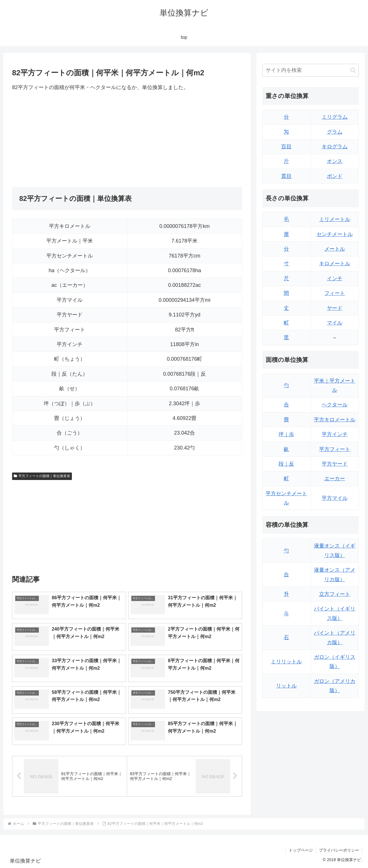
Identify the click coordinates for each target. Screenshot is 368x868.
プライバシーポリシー (339, 850)
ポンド (335, 176)
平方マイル (335, 498)
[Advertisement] (70, 139)
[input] (310, 70)
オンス (335, 161)
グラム (335, 132)
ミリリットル (286, 662)
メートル (335, 249)
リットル (286, 686)
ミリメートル (335, 219)
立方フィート (335, 594)
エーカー (335, 479)
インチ (335, 279)
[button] (353, 70)
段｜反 (286, 464)
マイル (335, 323)
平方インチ (335, 434)
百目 (286, 147)
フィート (335, 293)
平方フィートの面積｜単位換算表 (42, 476)
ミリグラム (335, 117)
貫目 (286, 176)
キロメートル (335, 264)
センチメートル (335, 234)
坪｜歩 (286, 434)
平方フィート (335, 449)
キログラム (335, 147)
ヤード (335, 308)
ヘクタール (335, 405)
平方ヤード (335, 464)
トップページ (301, 850)
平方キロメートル (335, 420)
